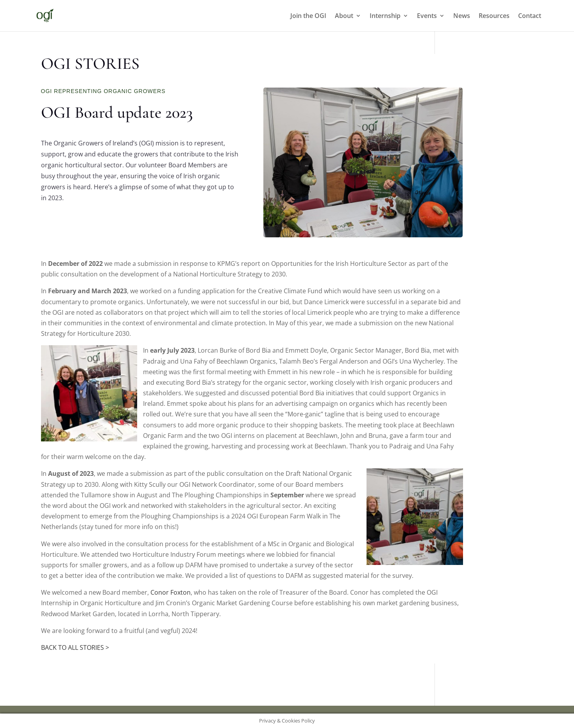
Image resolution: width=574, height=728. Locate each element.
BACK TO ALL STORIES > (75, 647)
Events (427, 16)
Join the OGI (308, 16)
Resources (494, 16)
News (462, 16)
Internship (385, 16)
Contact (530, 16)
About (344, 16)
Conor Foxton (171, 592)
